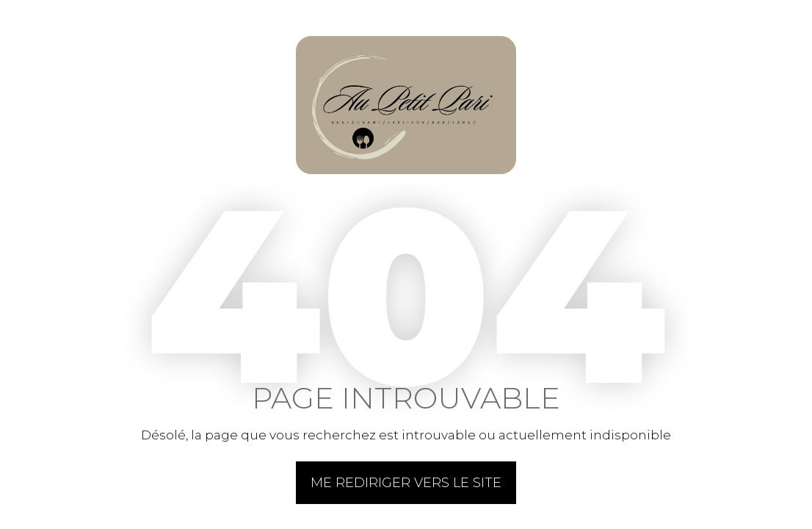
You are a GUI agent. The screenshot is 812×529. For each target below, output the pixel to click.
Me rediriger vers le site (406, 483)
